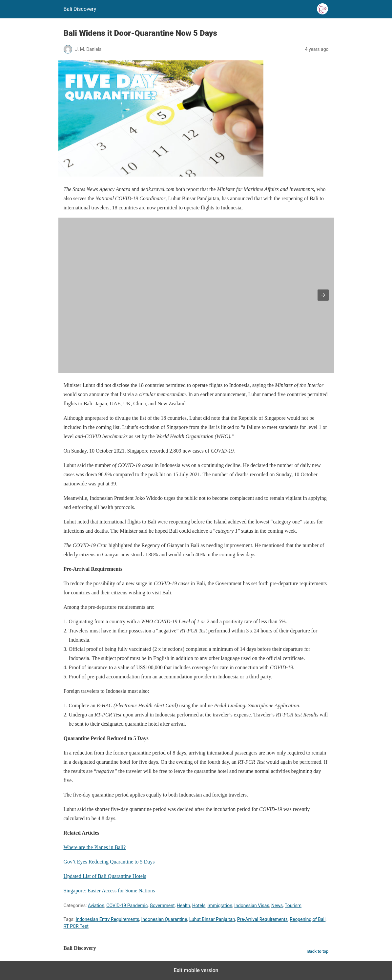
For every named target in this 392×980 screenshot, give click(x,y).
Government (162, 905)
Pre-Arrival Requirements (262, 919)
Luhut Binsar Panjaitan (212, 919)
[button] (323, 295)
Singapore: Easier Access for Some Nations (109, 891)
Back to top (318, 951)
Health (184, 905)
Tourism (293, 905)
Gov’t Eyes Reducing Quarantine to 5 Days (109, 862)
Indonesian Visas (252, 905)
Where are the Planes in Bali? (95, 847)
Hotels (199, 905)
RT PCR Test (76, 926)
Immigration (220, 905)
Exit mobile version (196, 970)
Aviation (96, 905)
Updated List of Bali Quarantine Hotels (105, 876)
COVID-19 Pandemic (127, 905)
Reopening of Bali (308, 919)
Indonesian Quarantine (164, 919)
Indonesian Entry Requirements (108, 919)
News (277, 905)
